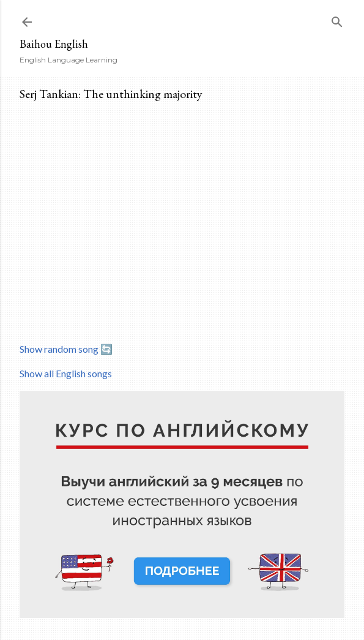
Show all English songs (66, 373)
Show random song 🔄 (66, 349)
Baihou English (54, 44)
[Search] (337, 19)
